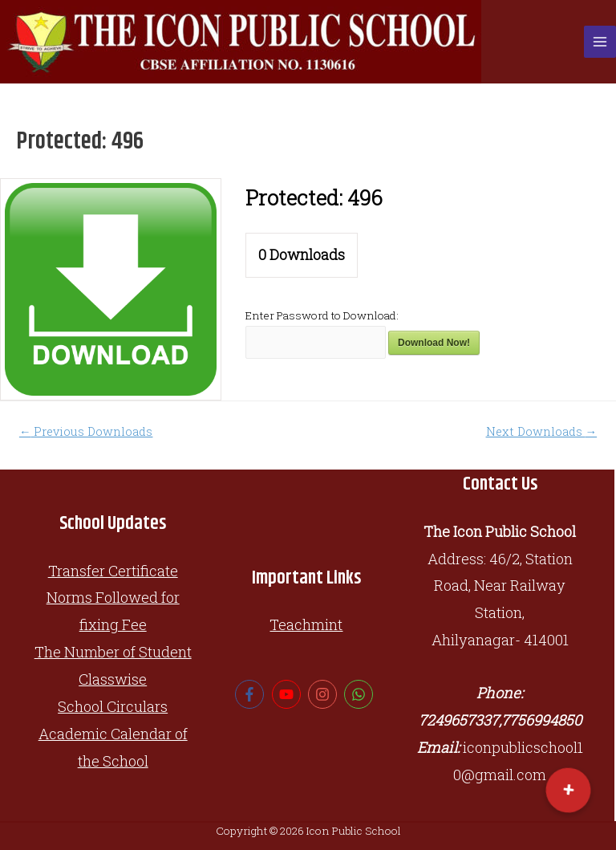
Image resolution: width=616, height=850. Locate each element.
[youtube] (288, 694)
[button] (568, 791)
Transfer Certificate (113, 571)
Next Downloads (542, 431)
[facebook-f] (251, 694)
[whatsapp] (361, 694)
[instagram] (324, 694)
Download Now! (434, 343)
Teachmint (306, 624)
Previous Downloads (86, 431)
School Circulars (113, 706)
